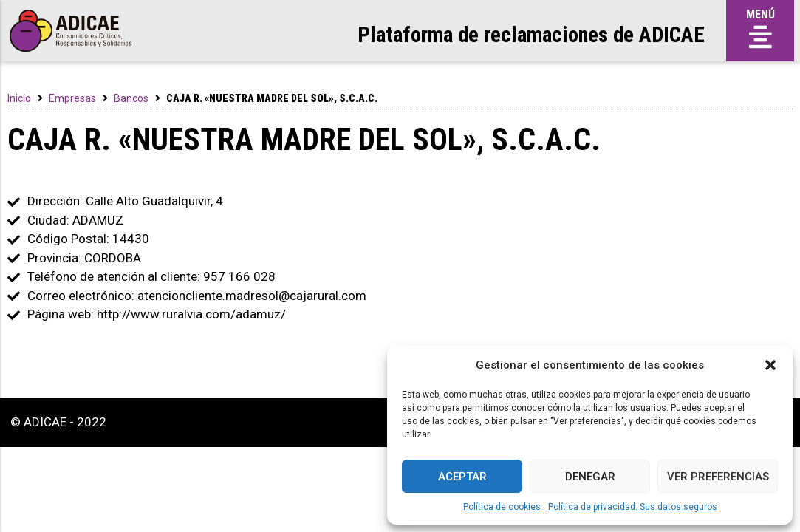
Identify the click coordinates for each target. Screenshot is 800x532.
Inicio (19, 98)
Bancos (131, 98)
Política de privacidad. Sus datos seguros (633, 507)
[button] (770, 365)
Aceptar (462, 477)
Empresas (72, 98)
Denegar (590, 477)
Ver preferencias (718, 477)
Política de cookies (502, 507)
